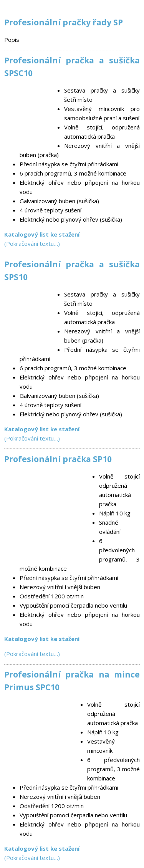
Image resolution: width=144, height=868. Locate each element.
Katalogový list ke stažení (42, 429)
